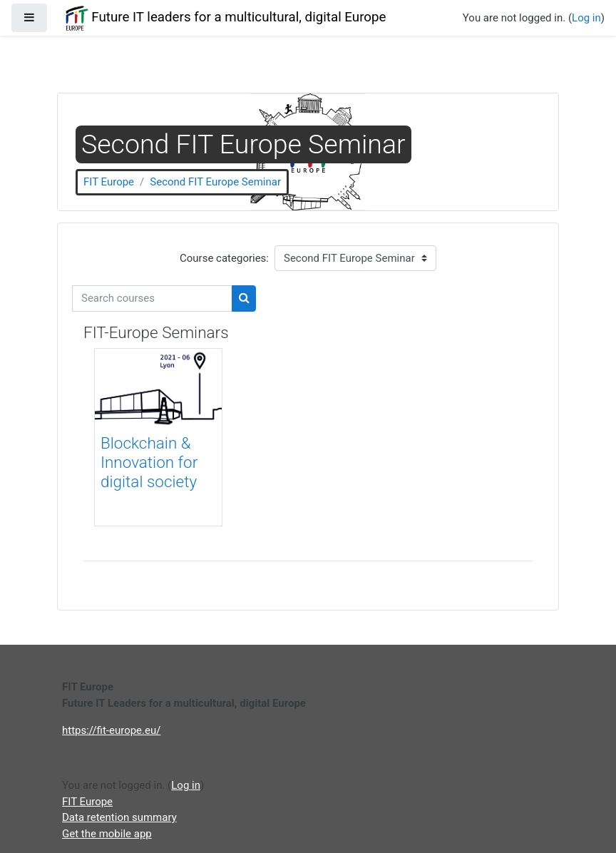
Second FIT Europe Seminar (215, 182)
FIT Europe (109, 182)
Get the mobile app (107, 834)
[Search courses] (152, 298)
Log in (586, 18)
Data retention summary (119, 817)
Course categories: (224, 258)
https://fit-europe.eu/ (111, 730)
